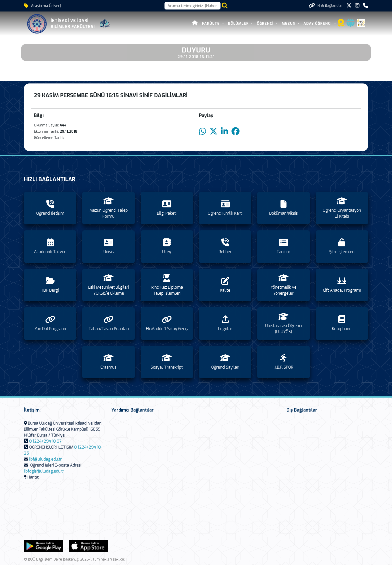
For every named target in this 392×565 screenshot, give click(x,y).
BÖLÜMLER (239, 24)
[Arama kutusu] (192, 6)
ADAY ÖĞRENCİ (318, 24)
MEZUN (289, 24)
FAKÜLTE (211, 24)
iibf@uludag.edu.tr (45, 459)
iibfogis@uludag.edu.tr (44, 471)
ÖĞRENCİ (266, 24)
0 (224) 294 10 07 (45, 441)
